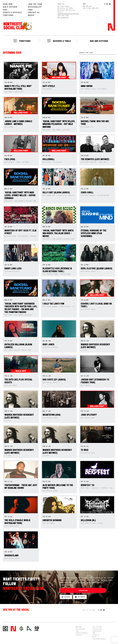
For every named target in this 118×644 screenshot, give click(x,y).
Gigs (5, 10)
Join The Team (35, 4)
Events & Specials (12, 12)
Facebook (66, 597)
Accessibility (35, 7)
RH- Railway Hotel (29, 628)
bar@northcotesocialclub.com (68, 14)
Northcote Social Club (18, 26)
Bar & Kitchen (10, 7)
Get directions (63, 17)
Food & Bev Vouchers (99, 639)
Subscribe (83, 590)
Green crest (21, 629)
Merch (31, 15)
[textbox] (97, 53)
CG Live (37, 629)
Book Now (8, 4)
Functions (8, 15)
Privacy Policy (97, 629)
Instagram (80, 597)
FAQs (30, 10)
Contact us (34, 12)
